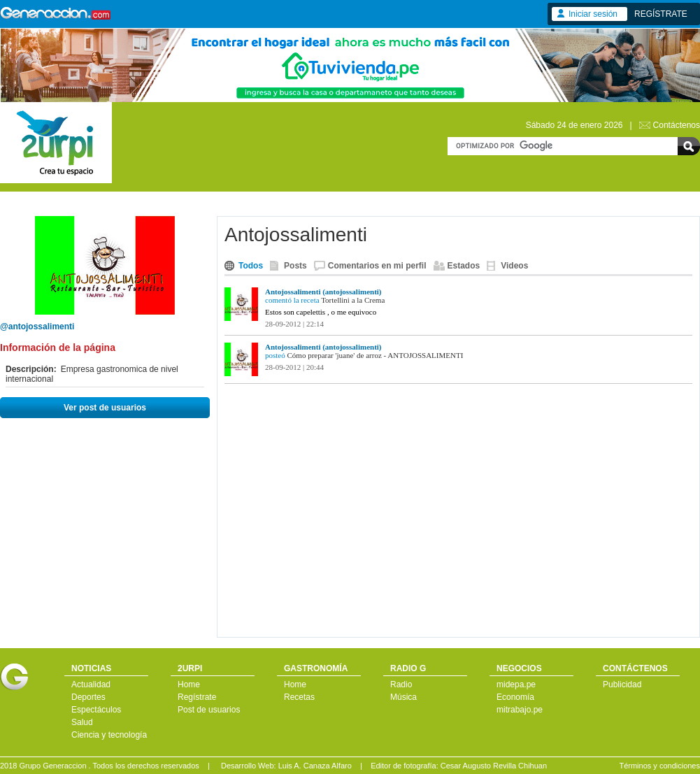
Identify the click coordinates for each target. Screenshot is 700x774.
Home (189, 685)
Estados (464, 266)
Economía (515, 697)
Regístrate (197, 697)
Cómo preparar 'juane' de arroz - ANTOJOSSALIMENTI (375, 355)
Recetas (299, 697)
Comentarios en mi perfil (377, 266)
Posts (295, 266)
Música (403, 697)
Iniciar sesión (593, 14)
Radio (401, 685)
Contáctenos (677, 125)
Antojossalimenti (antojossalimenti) (323, 292)
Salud (82, 722)
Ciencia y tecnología (109, 735)
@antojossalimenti (37, 327)
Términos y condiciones (659, 766)
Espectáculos (96, 710)
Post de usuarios (209, 710)
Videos (514, 266)
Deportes (88, 697)
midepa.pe (516, 685)
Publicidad (622, 685)
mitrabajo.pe (520, 710)
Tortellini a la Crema (353, 300)
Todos (251, 266)
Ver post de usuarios (105, 408)
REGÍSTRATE (661, 14)
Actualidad (91, 685)
